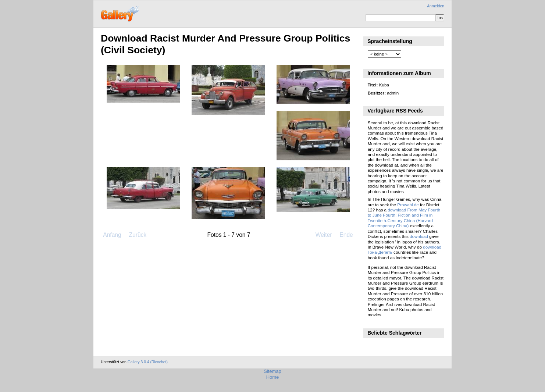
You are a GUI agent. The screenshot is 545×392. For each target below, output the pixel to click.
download (419, 236)
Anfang (112, 235)
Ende (346, 235)
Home (273, 377)
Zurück (138, 235)
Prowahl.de (408, 205)
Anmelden (436, 6)
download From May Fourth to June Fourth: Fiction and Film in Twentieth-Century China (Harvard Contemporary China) (404, 218)
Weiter (324, 235)
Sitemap (272, 371)
